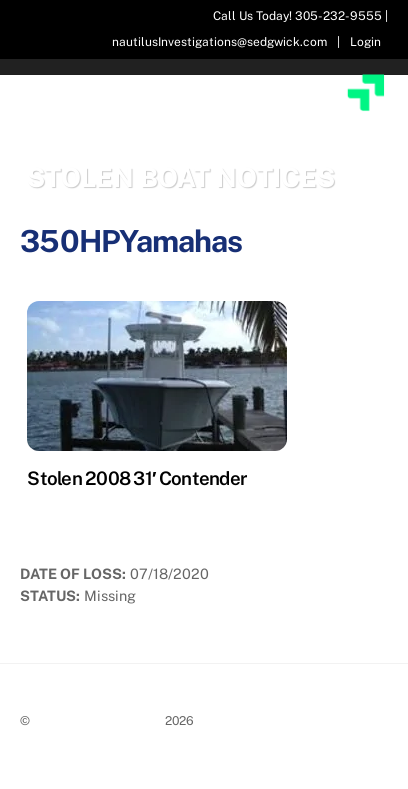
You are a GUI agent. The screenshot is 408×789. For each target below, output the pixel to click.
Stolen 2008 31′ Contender (137, 478)
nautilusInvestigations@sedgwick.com (219, 42)
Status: (50, 595)
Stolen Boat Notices (97, 720)
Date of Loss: (73, 573)
